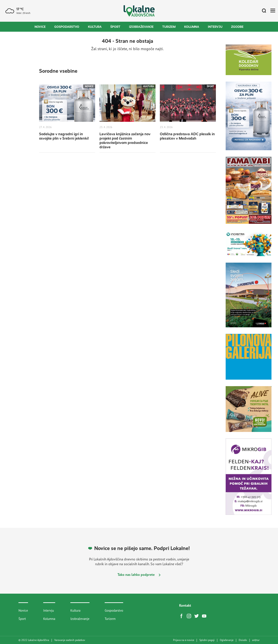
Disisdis (243, 640)
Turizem (169, 27)
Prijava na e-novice (184, 640)
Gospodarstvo (67, 27)
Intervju (215, 27)
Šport (115, 27)
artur (256, 640)
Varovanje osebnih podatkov (70, 640)
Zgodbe (237, 27)
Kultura (95, 27)
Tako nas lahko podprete (139, 575)
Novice (40, 27)
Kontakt (185, 605)
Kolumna (192, 27)
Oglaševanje (227, 640)
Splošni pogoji (207, 640)
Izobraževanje (141, 27)
